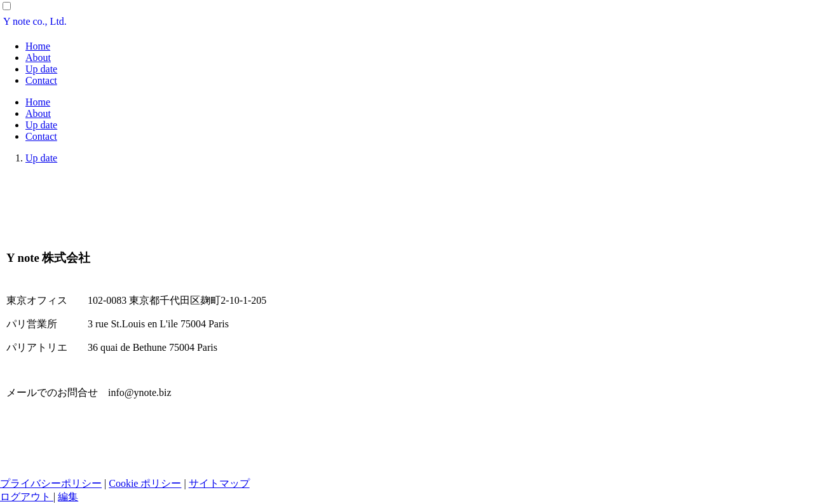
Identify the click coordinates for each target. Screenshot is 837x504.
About (38, 58)
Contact (41, 80)
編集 (68, 497)
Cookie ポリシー (145, 483)
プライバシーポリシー (51, 483)
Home (38, 46)
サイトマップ (219, 483)
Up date (41, 69)
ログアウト (27, 497)
